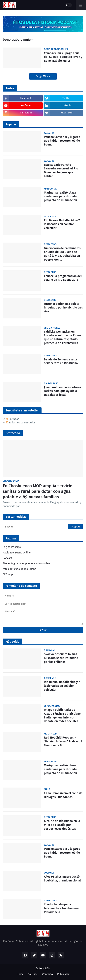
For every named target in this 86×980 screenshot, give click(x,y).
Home (20, 974)
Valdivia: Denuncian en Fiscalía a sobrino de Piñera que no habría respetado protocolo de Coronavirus (63, 337)
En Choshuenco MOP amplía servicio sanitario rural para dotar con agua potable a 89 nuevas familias (38, 491)
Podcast (7, 558)
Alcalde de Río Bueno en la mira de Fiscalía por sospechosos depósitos (62, 825)
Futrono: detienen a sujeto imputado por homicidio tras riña (63, 308)
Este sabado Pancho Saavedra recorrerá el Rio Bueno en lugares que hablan (61, 170)
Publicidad (63, 974)
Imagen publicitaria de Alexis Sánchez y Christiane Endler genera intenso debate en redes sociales (62, 715)
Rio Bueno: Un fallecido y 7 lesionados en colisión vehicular (62, 224)
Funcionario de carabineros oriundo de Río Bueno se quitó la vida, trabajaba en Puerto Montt (62, 254)
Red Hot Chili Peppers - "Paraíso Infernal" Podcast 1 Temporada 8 (63, 741)
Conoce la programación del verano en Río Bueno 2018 (63, 278)
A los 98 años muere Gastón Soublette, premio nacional (63, 879)
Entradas (13, 419)
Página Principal (12, 547)
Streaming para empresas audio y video (26, 563)
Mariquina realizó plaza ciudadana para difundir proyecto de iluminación (60, 196)
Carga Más (42, 76)
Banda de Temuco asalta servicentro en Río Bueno (61, 361)
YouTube (33, 974)
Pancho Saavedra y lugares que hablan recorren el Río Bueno (62, 141)
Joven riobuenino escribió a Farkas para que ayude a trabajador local (62, 391)
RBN (48, 968)
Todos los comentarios (21, 423)
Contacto (48, 974)
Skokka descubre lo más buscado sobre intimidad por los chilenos (61, 658)
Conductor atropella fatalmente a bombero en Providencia (61, 908)
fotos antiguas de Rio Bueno (19, 569)
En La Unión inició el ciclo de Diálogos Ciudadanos (63, 795)
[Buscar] (43, 527)
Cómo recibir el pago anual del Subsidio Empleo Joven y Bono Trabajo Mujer (63, 57)
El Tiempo (8, 574)
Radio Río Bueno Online (17, 553)
